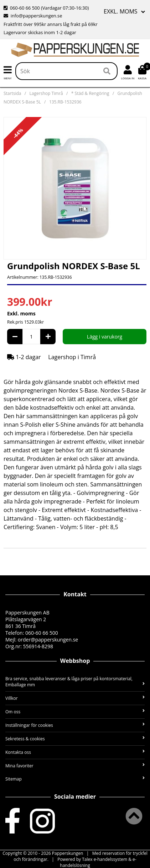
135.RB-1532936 (65, 102)
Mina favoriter (75, 766)
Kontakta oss (75, 752)
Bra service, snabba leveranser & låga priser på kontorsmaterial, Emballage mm (75, 682)
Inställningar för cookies (75, 725)
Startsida (12, 93)
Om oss (75, 712)
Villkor (75, 698)
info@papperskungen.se (33, 16)
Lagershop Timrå (46, 93)
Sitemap (75, 779)
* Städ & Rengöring (90, 93)
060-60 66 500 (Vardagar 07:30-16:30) (46, 8)
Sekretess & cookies (75, 739)
